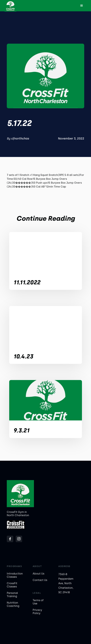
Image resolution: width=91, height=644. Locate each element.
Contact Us (40, 580)
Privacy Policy (37, 612)
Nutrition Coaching (13, 604)
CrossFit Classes (12, 585)
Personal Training (12, 595)
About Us (38, 574)
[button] (82, 6)
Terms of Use (38, 602)
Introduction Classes (15, 575)
